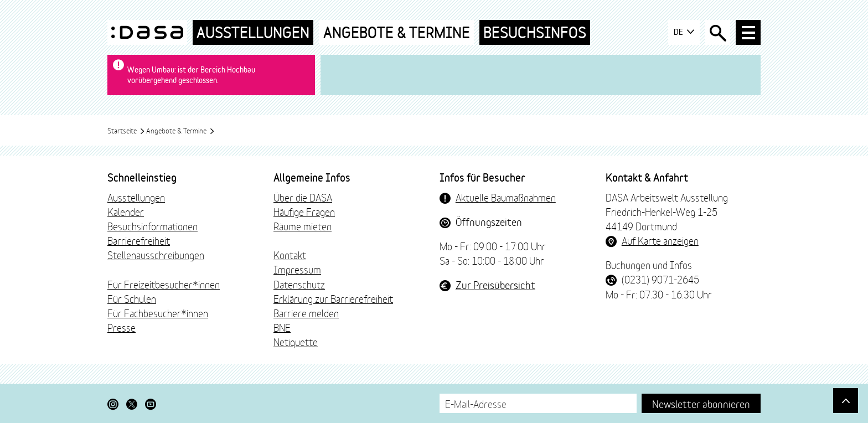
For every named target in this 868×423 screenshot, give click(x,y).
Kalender (126, 211)
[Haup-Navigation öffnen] (748, 32)
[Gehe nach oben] (846, 401)
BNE (282, 327)
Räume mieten (303, 226)
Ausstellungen (253, 32)
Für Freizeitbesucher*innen (164, 284)
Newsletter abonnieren (701, 403)
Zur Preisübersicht (495, 285)
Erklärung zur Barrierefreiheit (333, 298)
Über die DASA (303, 197)
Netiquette (296, 342)
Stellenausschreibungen (156, 255)
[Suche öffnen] (718, 32)
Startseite (126, 130)
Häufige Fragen (304, 211)
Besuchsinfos (535, 32)
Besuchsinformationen (153, 226)
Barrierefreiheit (139, 240)
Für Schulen (132, 298)
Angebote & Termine (397, 32)
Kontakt (290, 255)
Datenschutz (299, 284)
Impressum (297, 269)
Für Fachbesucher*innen (158, 313)
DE (684, 32)
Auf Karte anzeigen (660, 240)
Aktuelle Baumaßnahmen (506, 197)
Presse (122, 327)
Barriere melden (306, 313)
